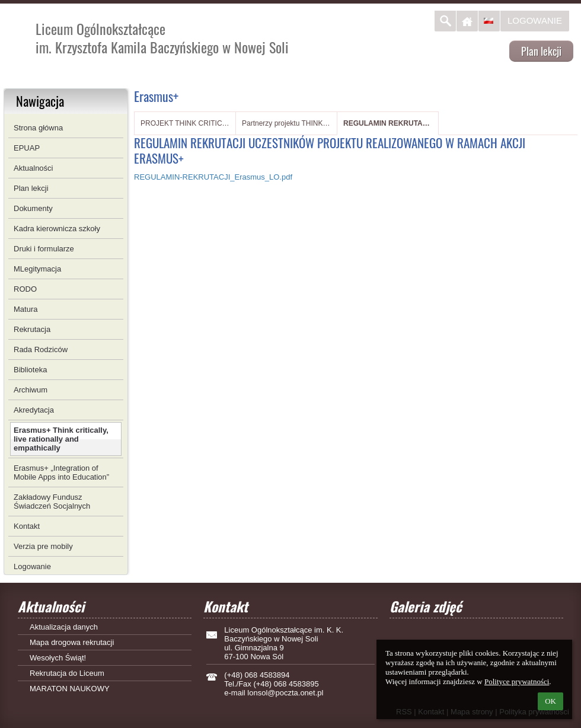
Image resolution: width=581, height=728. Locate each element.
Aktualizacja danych (64, 627)
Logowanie (535, 20)
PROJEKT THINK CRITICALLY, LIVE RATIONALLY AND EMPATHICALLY (185, 123)
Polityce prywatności (517, 681)
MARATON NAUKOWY (70, 689)
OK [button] (550, 701)
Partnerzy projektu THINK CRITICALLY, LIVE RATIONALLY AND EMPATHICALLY (286, 123)
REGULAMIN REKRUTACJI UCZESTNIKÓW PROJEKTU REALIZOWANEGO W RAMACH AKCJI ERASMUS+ (388, 123)
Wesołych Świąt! (58, 658)
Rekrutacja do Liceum (67, 673)
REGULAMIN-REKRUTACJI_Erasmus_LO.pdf (213, 177)
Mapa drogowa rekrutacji (72, 642)
